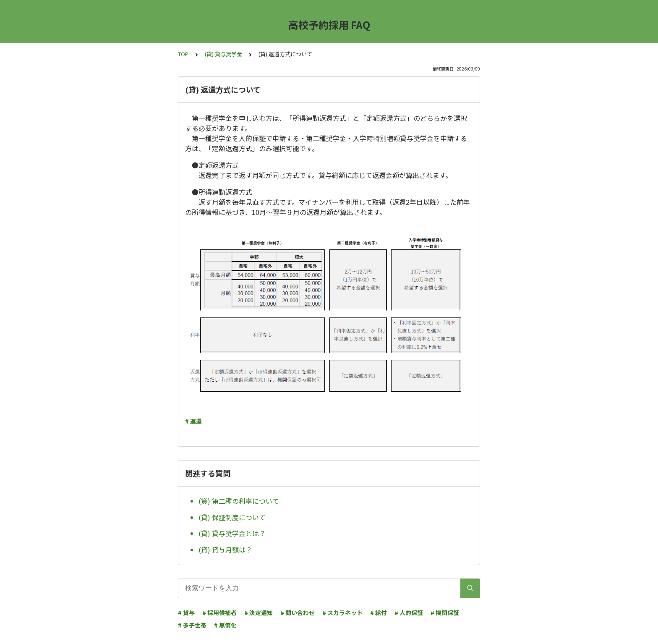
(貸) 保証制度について (232, 517)
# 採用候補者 (219, 613)
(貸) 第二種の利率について (239, 501)
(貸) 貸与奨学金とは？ (232, 533)
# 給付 (379, 613)
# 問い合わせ (298, 613)
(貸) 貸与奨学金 (223, 54)
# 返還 (193, 421)
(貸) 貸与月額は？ (225, 550)
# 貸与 (186, 613)
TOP (183, 54)
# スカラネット (342, 613)
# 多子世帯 (192, 625)
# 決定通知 (258, 613)
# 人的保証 (409, 613)
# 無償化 (225, 625)
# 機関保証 (445, 613)
